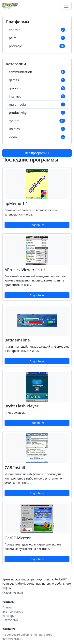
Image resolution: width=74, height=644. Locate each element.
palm (37, 38)
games (37, 80)
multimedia (37, 104)
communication (37, 72)
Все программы (37, 153)
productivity (37, 113)
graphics (37, 88)
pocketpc (37, 46)
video (37, 137)
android (37, 30)
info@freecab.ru (13, 639)
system (37, 121)
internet (37, 96)
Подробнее (37, 225)
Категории (9, 616)
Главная (8, 607)
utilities (37, 129)
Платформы (10, 620)
